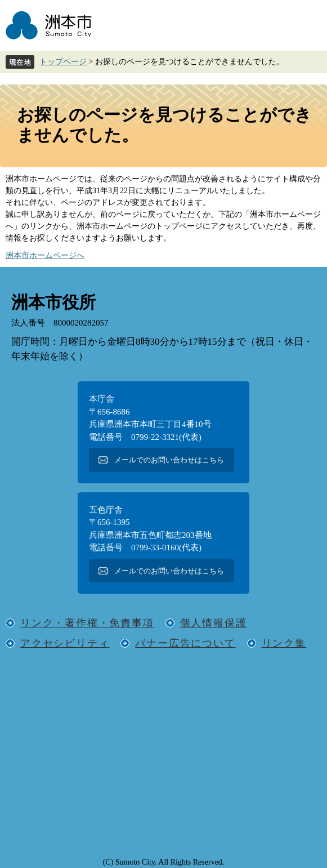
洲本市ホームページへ (45, 255)
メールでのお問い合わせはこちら (169, 460)
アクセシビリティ (65, 643)
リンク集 (284, 643)
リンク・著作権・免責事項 (87, 623)
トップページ (63, 62)
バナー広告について (185, 643)
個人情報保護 (214, 623)
